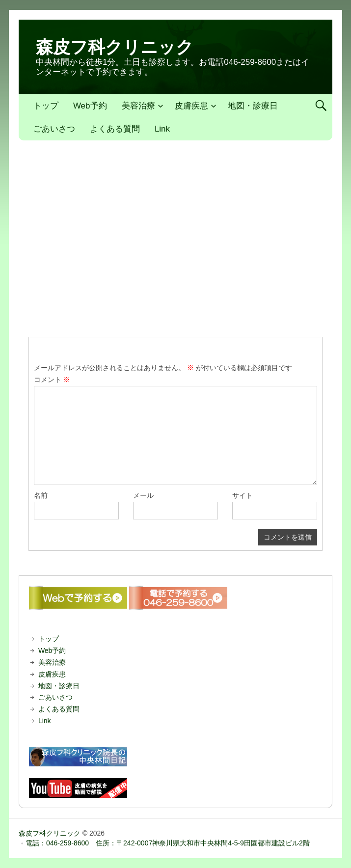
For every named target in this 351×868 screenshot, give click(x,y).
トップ (46, 106)
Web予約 (90, 106)
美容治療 (138, 106)
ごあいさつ (54, 129)
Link (162, 129)
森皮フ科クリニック (115, 47)
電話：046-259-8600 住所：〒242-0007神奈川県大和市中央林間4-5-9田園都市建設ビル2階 (168, 843)
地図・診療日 (253, 106)
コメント (52, 380)
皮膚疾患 (191, 106)
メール (143, 495)
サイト (243, 495)
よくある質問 (115, 129)
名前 (41, 495)
